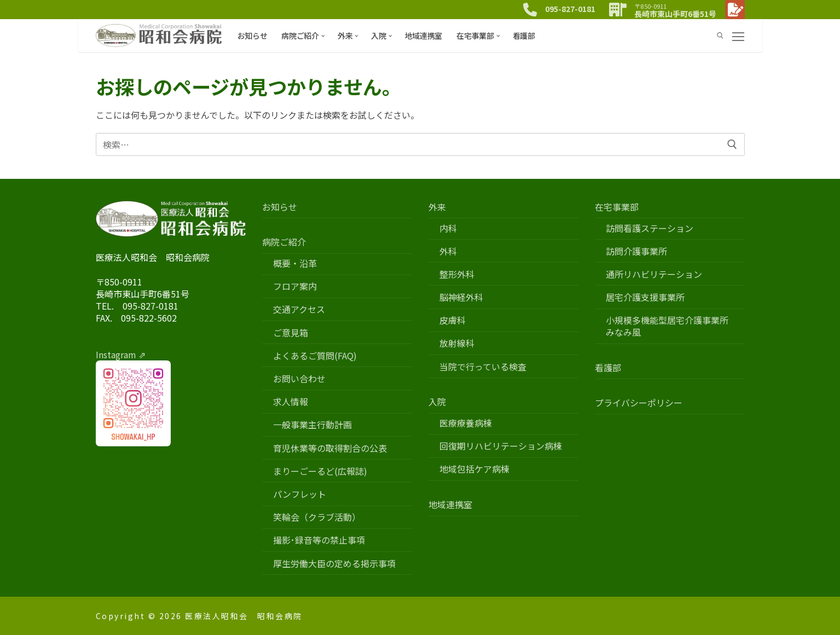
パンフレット (300, 494)
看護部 (608, 368)
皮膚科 (453, 320)
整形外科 (457, 274)
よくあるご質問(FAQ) (315, 356)
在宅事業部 (618, 207)
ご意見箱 (291, 333)
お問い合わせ (299, 379)
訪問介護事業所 (636, 251)
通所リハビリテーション (654, 274)
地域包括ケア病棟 (474, 469)
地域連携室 (450, 505)
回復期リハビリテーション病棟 (501, 446)
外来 (438, 207)
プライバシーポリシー (639, 403)
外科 (448, 251)
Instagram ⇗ (121, 354)
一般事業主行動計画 (312, 425)
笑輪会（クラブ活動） (317, 517)
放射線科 (457, 343)
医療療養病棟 (466, 423)
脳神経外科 (461, 297)
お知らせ (280, 207)
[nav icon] (738, 36)
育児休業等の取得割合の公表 (330, 448)
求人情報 (291, 402)
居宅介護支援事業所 (645, 297)
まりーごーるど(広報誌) (320, 471)
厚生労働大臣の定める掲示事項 (334, 564)
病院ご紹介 (285, 242)
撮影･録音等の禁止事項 (319, 540)
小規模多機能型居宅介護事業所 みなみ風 (671, 326)
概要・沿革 (295, 263)
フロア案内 (295, 286)
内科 (448, 228)
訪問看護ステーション (650, 228)
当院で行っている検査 (483, 367)
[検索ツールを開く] (720, 36)
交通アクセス (299, 309)
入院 (438, 402)
